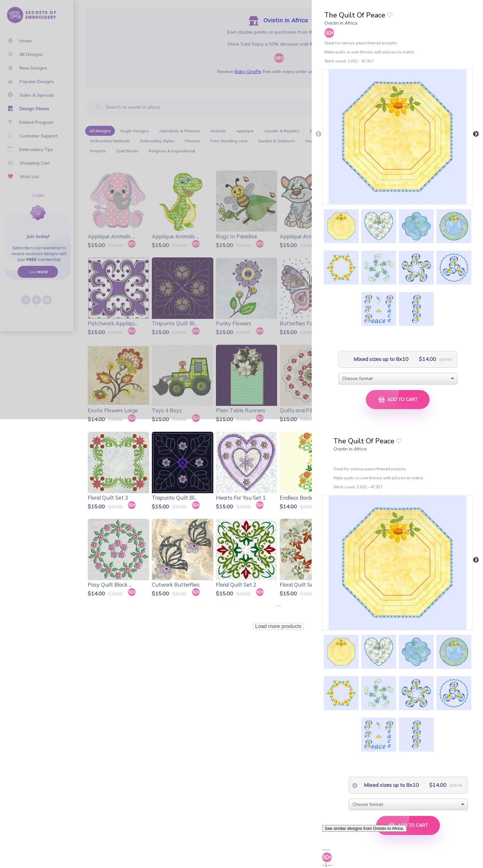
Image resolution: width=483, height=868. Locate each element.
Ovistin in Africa (341, 23)
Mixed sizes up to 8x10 (380, 359)
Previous (319, 134)
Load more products (278, 626)
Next (476, 134)
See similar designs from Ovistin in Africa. (364, 828)
